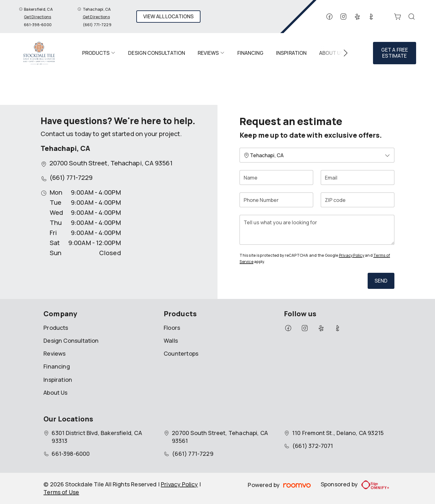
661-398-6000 (38, 25)
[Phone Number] (276, 200)
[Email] (358, 178)
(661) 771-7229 (97, 25)
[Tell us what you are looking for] (317, 230)
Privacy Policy (352, 255)
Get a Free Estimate (395, 53)
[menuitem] (99, 53)
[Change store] (317, 155)
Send (381, 281)
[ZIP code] (358, 200)
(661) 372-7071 (313, 446)
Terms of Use (61, 492)
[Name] (276, 178)
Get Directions (37, 17)
